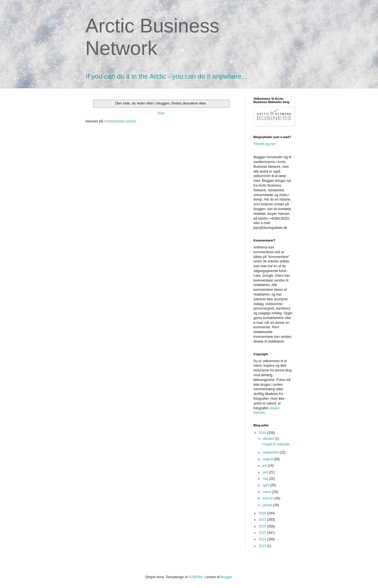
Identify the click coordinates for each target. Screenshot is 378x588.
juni (266, 472)
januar (268, 505)
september (271, 452)
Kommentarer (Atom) (120, 121)
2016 (263, 526)
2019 (263, 433)
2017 (263, 520)
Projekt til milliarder (276, 444)
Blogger (226, 577)
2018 (263, 513)
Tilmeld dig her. (265, 144)
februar (268, 498)
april (266, 485)
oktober (269, 439)
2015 (263, 533)
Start (161, 113)
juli (265, 466)
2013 (263, 546)
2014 (263, 539)
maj (266, 479)
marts (267, 492)
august (268, 459)
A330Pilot (195, 577)
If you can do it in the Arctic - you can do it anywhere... (167, 76)
